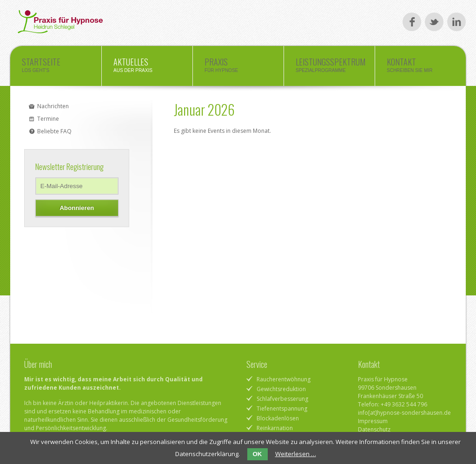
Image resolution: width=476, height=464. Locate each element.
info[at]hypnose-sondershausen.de (404, 413)
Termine (48, 119)
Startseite (56, 67)
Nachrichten (53, 106)
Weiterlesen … (296, 454)
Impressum (373, 421)
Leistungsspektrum (331, 67)
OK (258, 454)
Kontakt (420, 67)
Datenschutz (374, 429)
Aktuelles (147, 67)
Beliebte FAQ (54, 131)
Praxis (238, 67)
